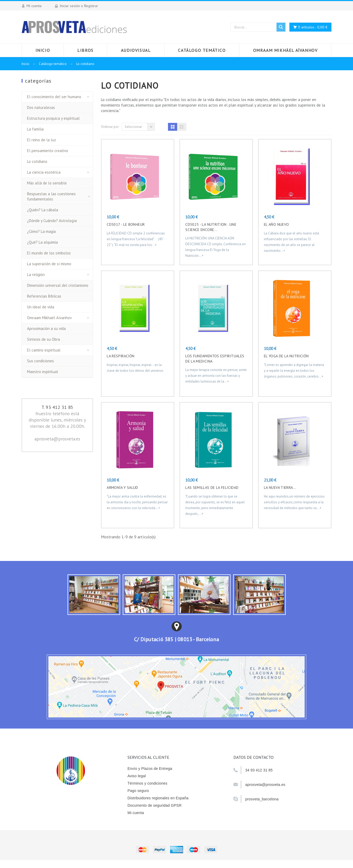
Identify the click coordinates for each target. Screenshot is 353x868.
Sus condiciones (40, 361)
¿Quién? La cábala (43, 210)
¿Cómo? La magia (41, 231)
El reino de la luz (42, 140)
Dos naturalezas (41, 107)
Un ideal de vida (41, 307)
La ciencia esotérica (44, 172)
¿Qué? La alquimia (42, 242)
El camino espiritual (44, 350)
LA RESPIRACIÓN (121, 356)
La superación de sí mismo (49, 264)
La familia (35, 129)
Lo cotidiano (37, 161)
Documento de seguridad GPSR (155, 805)
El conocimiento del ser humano (54, 97)
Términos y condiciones (147, 783)
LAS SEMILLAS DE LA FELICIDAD (212, 488)
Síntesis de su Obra (44, 339)
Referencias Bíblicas (44, 296)
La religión (36, 275)
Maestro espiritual (43, 372)
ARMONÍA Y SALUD (122, 488)
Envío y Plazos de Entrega (150, 769)
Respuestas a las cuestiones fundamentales (51, 196)
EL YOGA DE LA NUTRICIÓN (286, 356)
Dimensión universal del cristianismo (58, 285)
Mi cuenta (136, 813)
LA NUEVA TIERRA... (280, 488)
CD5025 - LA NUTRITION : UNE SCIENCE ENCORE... (211, 227)
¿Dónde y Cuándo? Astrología (52, 221)
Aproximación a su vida (46, 328)
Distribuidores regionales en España (158, 798)
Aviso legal (137, 776)
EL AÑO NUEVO (276, 224)
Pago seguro (138, 791)
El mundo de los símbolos (49, 253)
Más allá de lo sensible (47, 183)
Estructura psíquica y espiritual (53, 118)
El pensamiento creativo (48, 151)
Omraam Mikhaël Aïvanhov (49, 318)
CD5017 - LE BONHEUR (126, 224)
